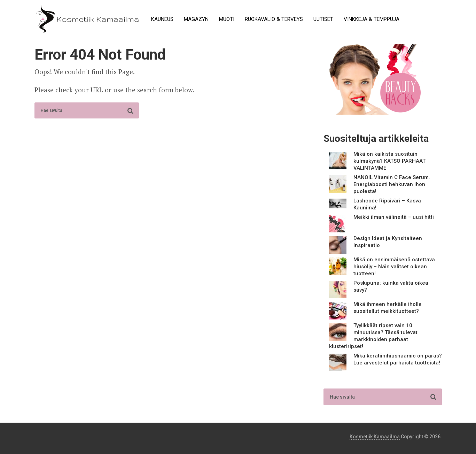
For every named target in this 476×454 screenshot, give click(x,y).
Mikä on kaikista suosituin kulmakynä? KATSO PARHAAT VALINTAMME (389, 161)
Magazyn (196, 19)
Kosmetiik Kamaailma (375, 437)
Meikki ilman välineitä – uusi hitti (394, 217)
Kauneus (162, 19)
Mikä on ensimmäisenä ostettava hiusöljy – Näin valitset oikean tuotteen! (394, 267)
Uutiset (323, 19)
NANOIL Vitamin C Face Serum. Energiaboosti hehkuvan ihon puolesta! (392, 184)
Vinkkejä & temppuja (372, 19)
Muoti (227, 19)
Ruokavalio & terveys (274, 19)
